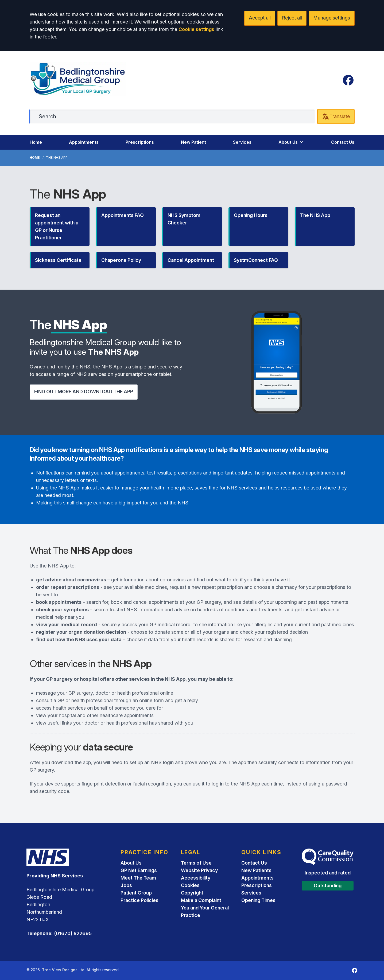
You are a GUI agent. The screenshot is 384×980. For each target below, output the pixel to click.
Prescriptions (140, 142)
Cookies (190, 885)
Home (36, 142)
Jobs (126, 885)
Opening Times (258, 900)
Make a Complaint (201, 900)
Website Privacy (199, 870)
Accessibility (196, 878)
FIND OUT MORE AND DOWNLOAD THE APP (84, 392)
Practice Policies (139, 900)
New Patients (256, 870)
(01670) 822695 (73, 933)
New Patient (193, 142)
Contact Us (343, 142)
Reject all (292, 18)
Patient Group (136, 893)
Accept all (260, 18)
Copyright (192, 893)
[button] (60, 227)
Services (242, 142)
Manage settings (332, 18)
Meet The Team (138, 878)
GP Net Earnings (139, 870)
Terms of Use (196, 863)
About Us (291, 142)
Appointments (84, 142)
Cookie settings (196, 29)
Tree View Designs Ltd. (64, 970)
